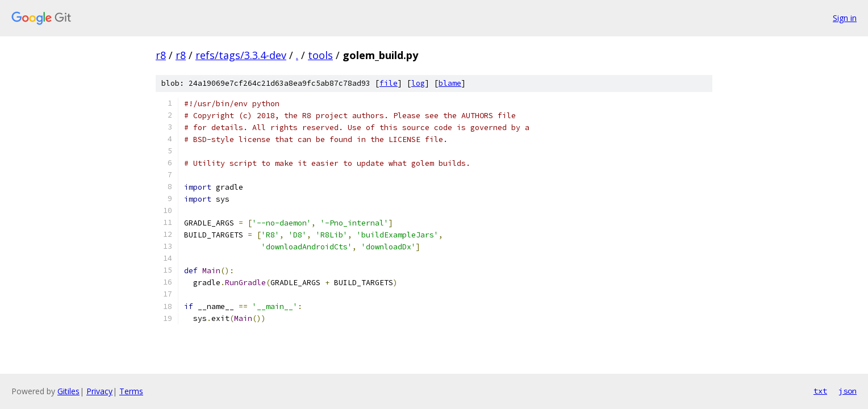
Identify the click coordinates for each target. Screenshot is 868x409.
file (389, 83)
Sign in (845, 18)
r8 (161, 55)
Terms (131, 391)
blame (450, 83)
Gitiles (68, 391)
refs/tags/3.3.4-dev (241, 55)
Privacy (99, 391)
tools (320, 55)
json (848, 391)
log (418, 83)
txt (820, 391)
